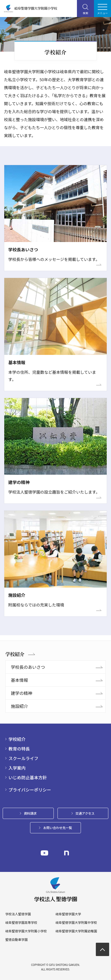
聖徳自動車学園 (17, 940)
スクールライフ (23, 758)
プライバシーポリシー (30, 790)
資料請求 (30, 813)
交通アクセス (85, 813)
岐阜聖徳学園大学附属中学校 (76, 922)
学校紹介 (15, 654)
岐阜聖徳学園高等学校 (21, 922)
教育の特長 (19, 749)
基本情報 (19, 680)
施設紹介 (19, 706)
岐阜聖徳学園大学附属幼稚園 (76, 931)
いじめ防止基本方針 (28, 777)
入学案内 (17, 768)
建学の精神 (22, 693)
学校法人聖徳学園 (18, 914)
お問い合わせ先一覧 (57, 828)
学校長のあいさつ (28, 667)
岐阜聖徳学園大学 (68, 914)
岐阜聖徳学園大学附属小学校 (26, 931)
